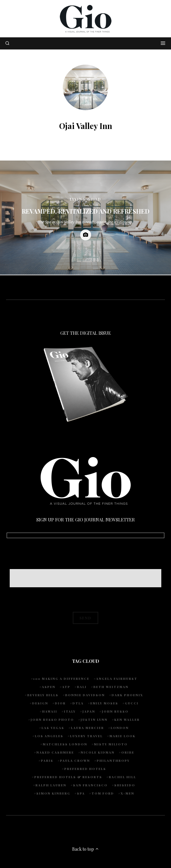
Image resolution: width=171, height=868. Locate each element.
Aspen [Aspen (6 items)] (49, 687)
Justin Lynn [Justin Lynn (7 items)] (94, 720)
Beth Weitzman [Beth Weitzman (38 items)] (111, 687)
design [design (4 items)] (40, 703)
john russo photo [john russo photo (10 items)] (52, 720)
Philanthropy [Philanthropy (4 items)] (113, 761)
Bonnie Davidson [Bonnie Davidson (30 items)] (85, 695)
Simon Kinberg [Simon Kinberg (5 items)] (53, 793)
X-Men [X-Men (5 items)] (127, 793)
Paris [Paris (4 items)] (47, 761)
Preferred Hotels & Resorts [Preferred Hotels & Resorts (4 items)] (68, 777)
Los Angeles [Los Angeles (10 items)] (49, 736)
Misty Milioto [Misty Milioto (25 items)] (111, 744)
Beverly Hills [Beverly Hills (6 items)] (43, 695)
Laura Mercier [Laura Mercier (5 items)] (87, 728)
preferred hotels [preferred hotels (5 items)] (85, 769)
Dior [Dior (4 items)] (60, 703)
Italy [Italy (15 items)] (70, 711)
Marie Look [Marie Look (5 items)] (122, 736)
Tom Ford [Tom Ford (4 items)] (103, 793)
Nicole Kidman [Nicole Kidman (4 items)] (98, 752)
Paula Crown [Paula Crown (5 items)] (75, 761)
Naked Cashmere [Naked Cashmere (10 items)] (55, 752)
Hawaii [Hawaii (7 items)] (50, 711)
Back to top (86, 849)
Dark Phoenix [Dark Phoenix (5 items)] (127, 695)
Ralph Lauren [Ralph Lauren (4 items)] (51, 785)
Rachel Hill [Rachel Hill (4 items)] (122, 777)
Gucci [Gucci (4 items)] (132, 703)
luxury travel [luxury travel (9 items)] (86, 736)
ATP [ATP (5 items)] (66, 687)
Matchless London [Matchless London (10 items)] (65, 744)
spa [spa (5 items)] (81, 793)
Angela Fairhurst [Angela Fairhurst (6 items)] (117, 679)
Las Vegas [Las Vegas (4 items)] (53, 728)
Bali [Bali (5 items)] (82, 687)
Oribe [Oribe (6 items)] (128, 752)
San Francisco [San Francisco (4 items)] (90, 785)
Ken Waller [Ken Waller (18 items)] (127, 720)
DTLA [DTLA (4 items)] (78, 703)
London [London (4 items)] (120, 728)
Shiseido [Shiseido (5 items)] (125, 785)
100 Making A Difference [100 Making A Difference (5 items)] (61, 679)
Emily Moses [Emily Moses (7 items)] (104, 703)
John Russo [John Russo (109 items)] (115, 711)
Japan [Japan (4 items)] (89, 711)
